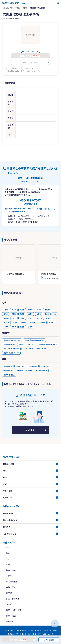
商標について (13, 634)
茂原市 (22, 314)
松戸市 (6, 314)
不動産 (9, 576)
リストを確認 (49, 640)
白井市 (14, 327)
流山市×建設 (8, 366)
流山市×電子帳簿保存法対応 (48, 344)
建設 (8, 547)
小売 (8, 559)
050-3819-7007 (30, 202)
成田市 (30, 314)
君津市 (15, 322)
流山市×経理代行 (9, 344)
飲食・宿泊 (11, 570)
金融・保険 (11, 587)
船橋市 (30, 310)
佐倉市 (39, 314)
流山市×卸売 (45, 366)
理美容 (9, 593)
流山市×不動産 (8, 371)
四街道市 (33, 322)
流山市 (25, 8)
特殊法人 (10, 621)
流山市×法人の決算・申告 (12, 340)
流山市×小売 (33, 366)
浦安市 (24, 322)
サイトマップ (9, 631)
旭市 (54, 314)
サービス (10, 604)
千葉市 (6, 310)
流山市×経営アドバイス (11, 353)
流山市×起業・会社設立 (11, 349)
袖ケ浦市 (42, 322)
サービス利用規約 (50, 631)
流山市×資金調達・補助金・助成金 (34, 349)
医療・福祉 (11, 616)
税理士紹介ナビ (8, 8)
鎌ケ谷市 (6, 322)
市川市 (22, 310)
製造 (8, 553)
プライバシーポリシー (25, 631)
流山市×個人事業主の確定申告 (34, 340)
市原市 (22, 318)
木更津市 (48, 310)
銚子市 (14, 310)
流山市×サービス (41, 371)
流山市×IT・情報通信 (25, 371)
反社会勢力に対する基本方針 (30, 634)
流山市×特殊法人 (9, 375)
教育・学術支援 (13, 599)
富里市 (22, 327)
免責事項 (38, 631)
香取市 (30, 327)
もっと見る (30, 430)
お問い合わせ (48, 634)
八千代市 (39, 318)
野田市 (14, 314)
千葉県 (17, 8)
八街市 (51, 322)
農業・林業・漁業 (14, 610)
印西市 (6, 327)
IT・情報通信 (12, 582)
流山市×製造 (20, 366)
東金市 (47, 314)
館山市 (39, 310)
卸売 (8, 564)
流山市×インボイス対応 (27, 344)
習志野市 (6, 318)
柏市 (15, 318)
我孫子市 (49, 318)
